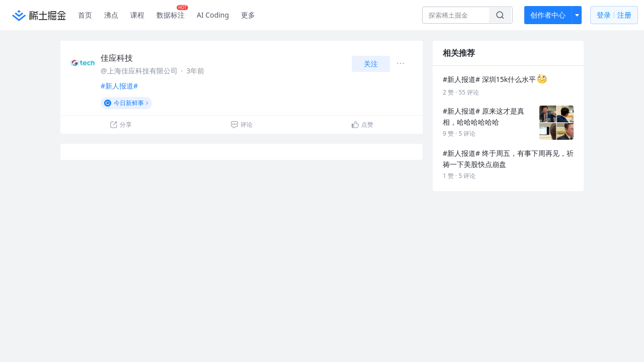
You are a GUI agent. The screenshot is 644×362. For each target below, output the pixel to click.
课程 (137, 15)
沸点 (111, 15)
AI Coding (213, 15)
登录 (614, 15)
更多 (248, 15)
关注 (371, 64)
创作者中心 (548, 15)
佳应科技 (117, 58)
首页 (85, 15)
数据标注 (172, 13)
